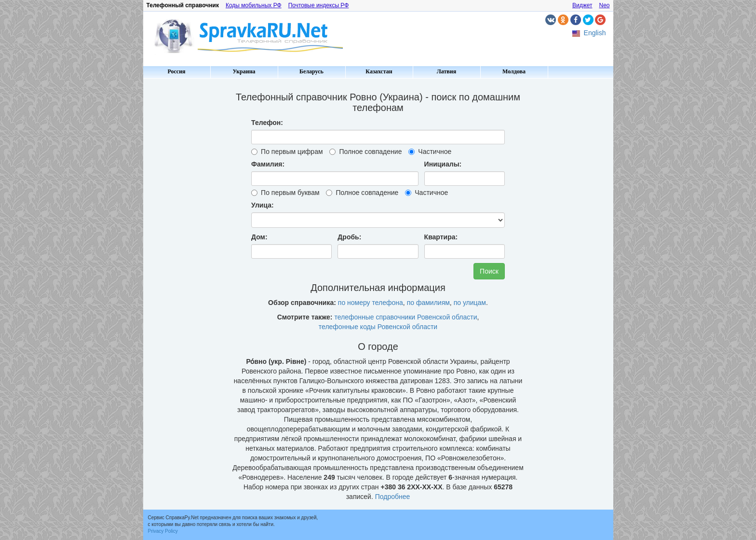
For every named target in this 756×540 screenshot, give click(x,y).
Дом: (259, 237)
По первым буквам (285, 193)
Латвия (446, 71)
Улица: (263, 205)
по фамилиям (428, 303)
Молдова (514, 71)
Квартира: (441, 237)
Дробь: (349, 237)
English (595, 33)
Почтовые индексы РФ (319, 5)
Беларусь (311, 71)
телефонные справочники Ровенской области (405, 317)
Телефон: (267, 123)
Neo (604, 5)
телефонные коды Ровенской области (378, 327)
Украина (244, 71)
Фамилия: (268, 164)
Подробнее (393, 497)
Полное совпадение (365, 152)
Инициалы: (443, 164)
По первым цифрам (287, 152)
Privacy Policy (163, 531)
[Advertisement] (184, 227)
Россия (176, 71)
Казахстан (379, 71)
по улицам (470, 303)
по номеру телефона (371, 303)
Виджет (582, 5)
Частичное (430, 152)
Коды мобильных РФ (254, 5)
